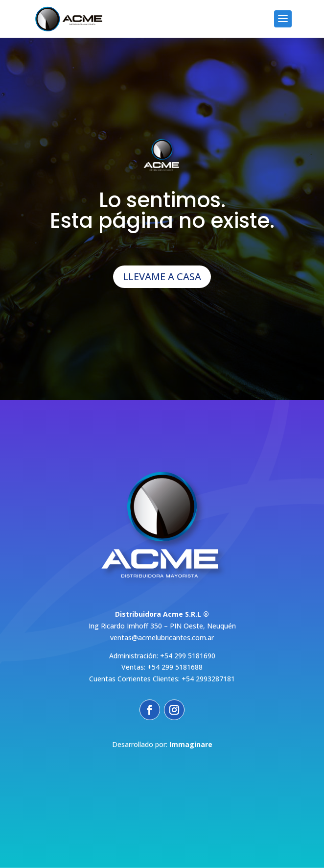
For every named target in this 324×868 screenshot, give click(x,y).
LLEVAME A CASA (162, 277)
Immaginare (191, 744)
